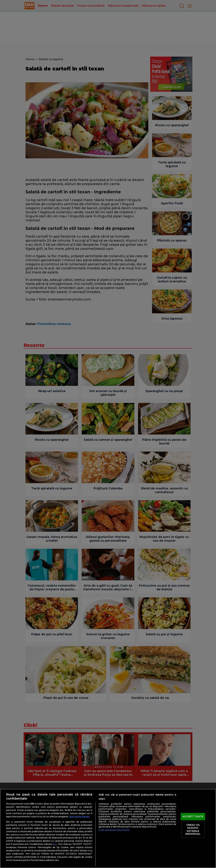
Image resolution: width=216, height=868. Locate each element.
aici (55, 844)
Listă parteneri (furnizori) (114, 830)
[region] (108, 828)
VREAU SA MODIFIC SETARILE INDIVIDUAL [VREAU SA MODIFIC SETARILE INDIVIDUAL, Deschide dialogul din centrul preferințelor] (193, 830)
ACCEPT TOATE (193, 816)
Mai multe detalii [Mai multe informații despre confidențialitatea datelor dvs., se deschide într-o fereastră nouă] (79, 817)
